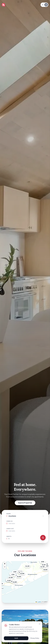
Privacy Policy (35, 638)
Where (9, 514)
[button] (17, 584)
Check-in (9, 521)
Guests (9, 536)
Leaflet (38, 602)
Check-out (10, 529)
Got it (16, 638)
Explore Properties (25, 503)
